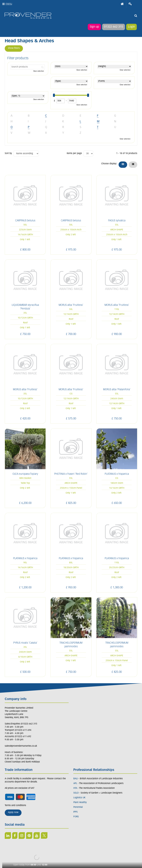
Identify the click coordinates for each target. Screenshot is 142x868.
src (136, 16)
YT (37, 836)
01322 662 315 (113, 27)
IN (22, 836)
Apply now (13, 812)
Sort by (8, 153)
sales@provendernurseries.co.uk (21, 746)
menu (9, 4)
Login (131, 27)
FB (15, 836)
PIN (29, 836)
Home (122, 4)
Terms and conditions (15, 805)
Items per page (74, 153)
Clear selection (39, 71)
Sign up (94, 27)
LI (8, 836)
